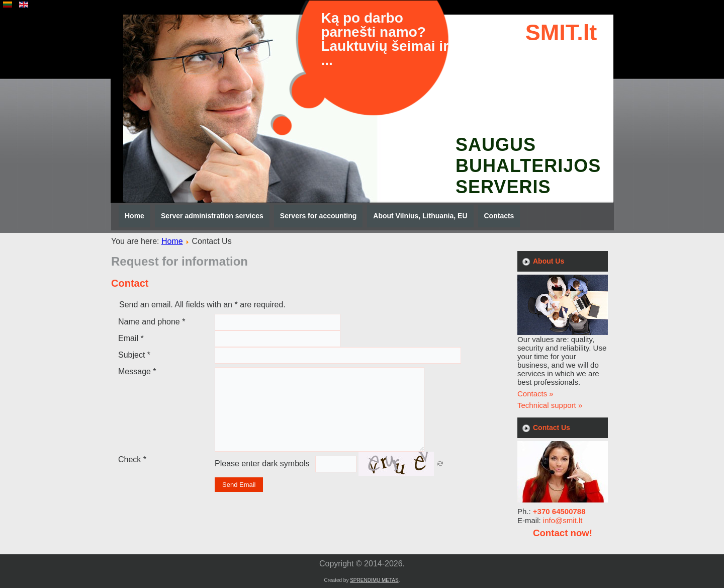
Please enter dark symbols (262, 464)
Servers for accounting (319, 216)
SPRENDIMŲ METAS (374, 580)
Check (132, 459)
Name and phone (152, 322)
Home (134, 216)
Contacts (499, 216)
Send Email (239, 485)
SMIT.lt (561, 32)
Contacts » (535, 394)
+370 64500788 (559, 511)
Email (131, 338)
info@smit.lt (563, 520)
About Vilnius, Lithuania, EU (420, 216)
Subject (134, 355)
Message (137, 371)
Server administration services (212, 216)
